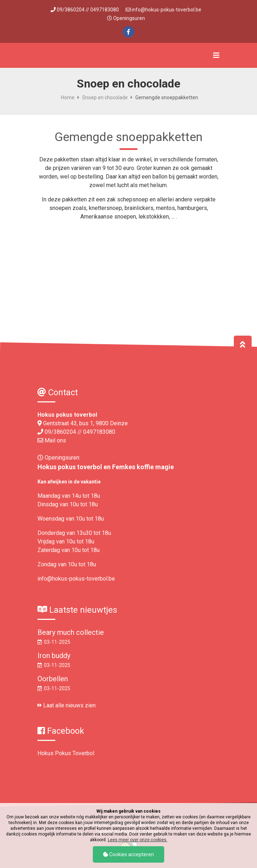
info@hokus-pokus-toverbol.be (167, 10)
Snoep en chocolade (105, 97)
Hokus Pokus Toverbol (66, 753)
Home (68, 97)
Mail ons (55, 440)
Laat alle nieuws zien (67, 705)
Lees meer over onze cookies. (138, 840)
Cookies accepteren (128, 854)
